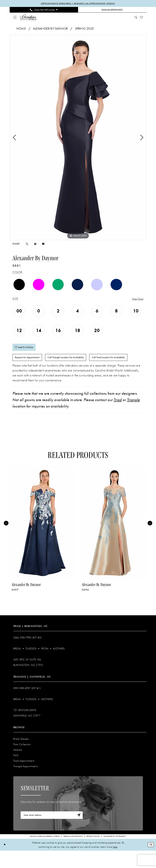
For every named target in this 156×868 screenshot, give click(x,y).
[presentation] (43, 539)
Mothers (59, 665)
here (115, 864)
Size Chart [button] (137, 300)
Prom (45, 665)
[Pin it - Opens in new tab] (35, 244)
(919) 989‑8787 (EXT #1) (27, 704)
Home (21, 29)
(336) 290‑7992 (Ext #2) (28, 654)
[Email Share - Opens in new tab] (43, 244)
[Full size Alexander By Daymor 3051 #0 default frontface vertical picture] (78, 138)
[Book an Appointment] (112, 10)
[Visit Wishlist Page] (141, 18)
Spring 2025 (84, 29)
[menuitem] (44, 10)
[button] (15, 18)
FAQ (16, 772)
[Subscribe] (78, 832)
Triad (118, 416)
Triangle (133, 416)
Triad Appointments (24, 777)
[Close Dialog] (5, 862)
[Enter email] (52, 832)
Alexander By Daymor (50, 29)
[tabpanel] (78, 138)
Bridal (17, 665)
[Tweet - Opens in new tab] (27, 244)
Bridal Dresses (21, 755)
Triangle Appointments (26, 782)
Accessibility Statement (115, 854)
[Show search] (136, 18)
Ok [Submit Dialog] (150, 862)
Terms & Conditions (73, 854)
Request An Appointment (29, 361)
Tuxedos (31, 665)
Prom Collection (22, 761)
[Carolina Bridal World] (28, 18)
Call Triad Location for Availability (34, 373)
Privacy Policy (93, 854)
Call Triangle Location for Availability (73, 361)
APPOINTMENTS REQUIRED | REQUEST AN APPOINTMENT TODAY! (78, 4)
